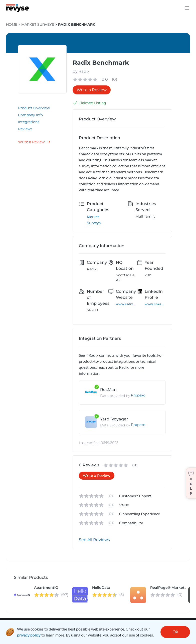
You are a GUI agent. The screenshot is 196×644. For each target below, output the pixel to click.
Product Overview (34, 108)
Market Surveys (38, 24)
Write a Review (34, 142)
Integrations (29, 122)
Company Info (30, 115)
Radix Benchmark (77, 24)
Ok (175, 632)
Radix (84, 71)
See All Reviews (94, 540)
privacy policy (29, 635)
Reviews (25, 129)
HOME (12, 24)
